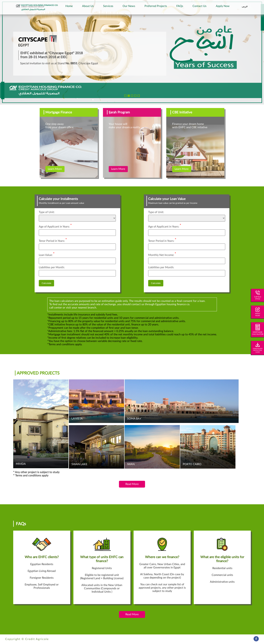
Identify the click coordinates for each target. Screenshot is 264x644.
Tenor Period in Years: (53, 240)
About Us (88, 6)
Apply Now (223, 6)
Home (69, 6)
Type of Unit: (47, 212)
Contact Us (199, 6)
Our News (129, 6)
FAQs (180, 6)
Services (108, 6)
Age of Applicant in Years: (55, 226)
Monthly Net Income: (162, 254)
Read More (132, 484)
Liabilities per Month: (52, 267)
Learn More (55, 169)
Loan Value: (47, 254)
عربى (245, 6)
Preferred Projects (156, 6)
